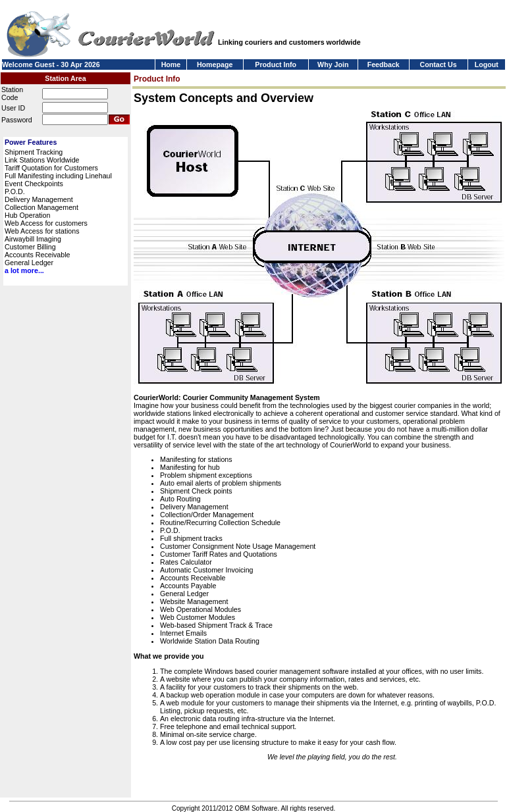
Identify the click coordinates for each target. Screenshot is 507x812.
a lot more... (24, 270)
